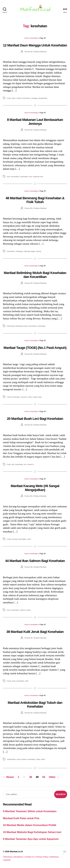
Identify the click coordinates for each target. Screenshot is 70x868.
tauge (35, 397)
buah (9, 98)
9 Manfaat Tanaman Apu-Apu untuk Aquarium (31, 839)
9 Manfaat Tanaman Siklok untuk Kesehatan (30, 811)
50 (44, 777)
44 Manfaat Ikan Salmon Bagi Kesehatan (35, 561)
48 (31, 777)
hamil (9, 397)
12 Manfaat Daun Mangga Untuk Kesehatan (35, 45)
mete (29, 539)
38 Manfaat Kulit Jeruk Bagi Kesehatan (35, 632)
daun (14, 98)
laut (31, 176)
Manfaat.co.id (16, 851)
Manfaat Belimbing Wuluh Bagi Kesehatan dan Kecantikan (35, 275)
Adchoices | (8, 857)
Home (27, 38)
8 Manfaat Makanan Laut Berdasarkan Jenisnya (35, 122)
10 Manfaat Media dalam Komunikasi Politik (30, 825)
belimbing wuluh (21, 326)
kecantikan (15, 176)
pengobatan (43, 98)
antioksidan (11, 759)
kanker (24, 759)
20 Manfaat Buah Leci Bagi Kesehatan (35, 419)
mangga (34, 98)
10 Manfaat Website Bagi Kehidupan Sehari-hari (32, 832)
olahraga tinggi (29, 251)
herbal (19, 98)
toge (40, 397)
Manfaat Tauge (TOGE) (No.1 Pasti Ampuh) (35, 348)
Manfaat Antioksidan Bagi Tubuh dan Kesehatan (35, 705)
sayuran (24, 397)
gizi (13, 464)
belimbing (11, 326)
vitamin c (31, 464)
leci (25, 464)
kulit (27, 681)
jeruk (14, 681)
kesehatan (34, 38)
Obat (38, 759)
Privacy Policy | (43, 857)
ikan (9, 176)
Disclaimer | (19, 857)
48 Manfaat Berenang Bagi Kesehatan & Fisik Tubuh (35, 200)
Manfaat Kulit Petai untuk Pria (21, 818)
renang (38, 251)
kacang (15, 539)
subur (30, 397)
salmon (23, 610)
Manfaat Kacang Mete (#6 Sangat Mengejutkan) (35, 488)
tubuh (29, 610)
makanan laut (38, 176)
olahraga (19, 251)
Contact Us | (30, 857)
